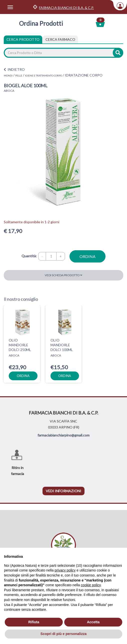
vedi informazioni (63, 491)
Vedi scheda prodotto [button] (63, 275)
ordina (87, 256)
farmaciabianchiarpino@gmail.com (63, 435)
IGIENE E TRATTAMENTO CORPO (43, 75)
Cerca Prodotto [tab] (23, 39)
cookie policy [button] (91, 585)
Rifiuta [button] (34, 622)
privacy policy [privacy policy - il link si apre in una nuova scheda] (65, 570)
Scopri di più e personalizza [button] (63, 634)
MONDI (8, 75)
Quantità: (29, 256)
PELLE (19, 75)
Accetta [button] (93, 622)
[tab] (60, 39)
